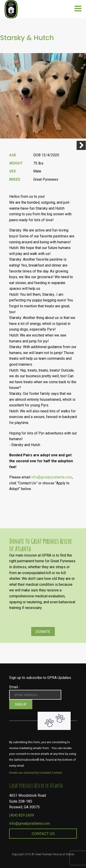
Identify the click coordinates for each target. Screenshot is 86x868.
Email (15, 687)
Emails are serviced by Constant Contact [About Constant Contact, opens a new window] (36, 773)
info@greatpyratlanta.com (52, 477)
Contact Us (43, 834)
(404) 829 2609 (22, 815)
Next (81, 145)
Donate (43, 632)
